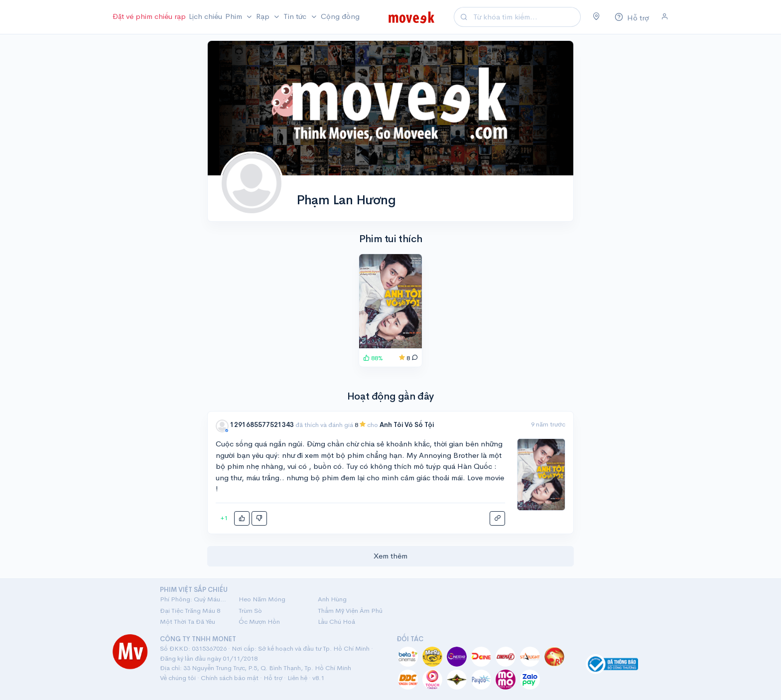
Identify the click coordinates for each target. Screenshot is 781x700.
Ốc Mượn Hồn (259, 622)
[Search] (525, 17)
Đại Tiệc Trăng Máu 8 (190, 611)
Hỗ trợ (273, 678)
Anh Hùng (332, 599)
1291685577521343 (263, 425)
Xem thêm (390, 556)
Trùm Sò (250, 611)
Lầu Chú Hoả (336, 622)
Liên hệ (297, 678)
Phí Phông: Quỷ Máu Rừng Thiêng (193, 599)
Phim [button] (235, 16)
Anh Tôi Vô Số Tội (407, 425)
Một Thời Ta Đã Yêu (188, 622)
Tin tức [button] (296, 16)
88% (373, 358)
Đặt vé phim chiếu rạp (149, 16)
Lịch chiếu (205, 16)
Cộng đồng (340, 16)
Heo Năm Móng (262, 599)
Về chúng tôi (178, 678)
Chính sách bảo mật (230, 678)
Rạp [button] (264, 16)
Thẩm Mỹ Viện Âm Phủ (350, 611)
